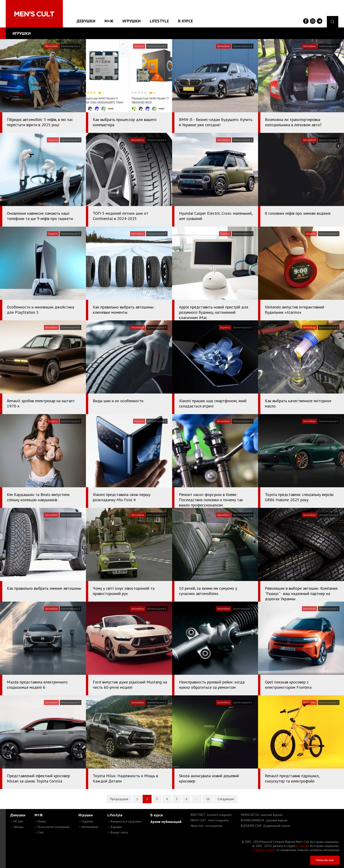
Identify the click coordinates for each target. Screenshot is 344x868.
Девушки (86, 21)
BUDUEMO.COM (266, 826)
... (197, 799)
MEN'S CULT (210, 820)
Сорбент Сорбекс (264, 850)
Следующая (226, 799)
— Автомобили (88, 827)
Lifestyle (159, 21)
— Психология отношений (52, 827)
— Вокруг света (118, 832)
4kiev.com (206, 826)
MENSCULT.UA (262, 815)
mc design (303, 846)
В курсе (185, 21)
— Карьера (115, 827)
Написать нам (325, 860)
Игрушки (132, 21)
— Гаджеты (86, 821)
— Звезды (17, 827)
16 (208, 799)
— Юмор (40, 821)
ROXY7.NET (211, 815)
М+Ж (109, 21)
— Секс (39, 832)
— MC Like (17, 821)
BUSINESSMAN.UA (264, 820)
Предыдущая (119, 799)
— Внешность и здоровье (124, 821)
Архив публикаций (166, 822)
